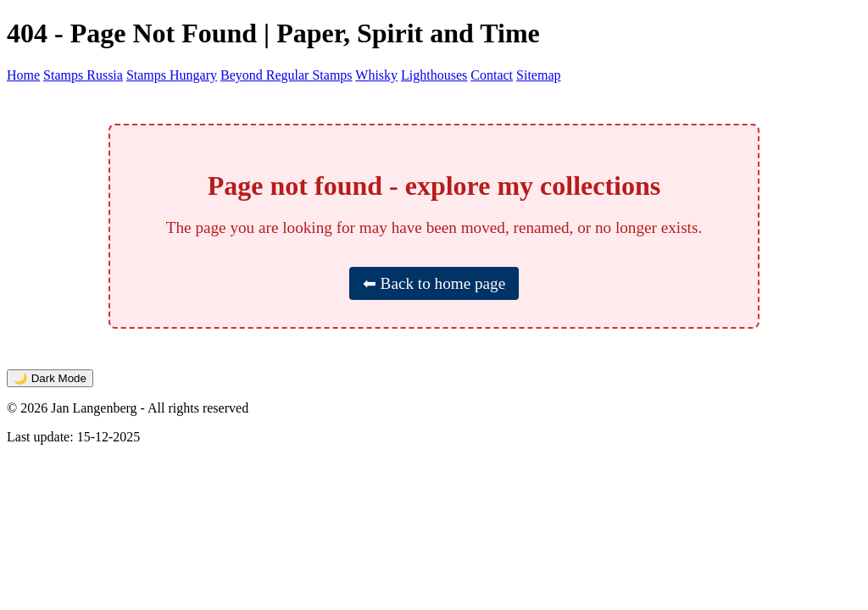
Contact (492, 75)
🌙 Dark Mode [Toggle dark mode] (50, 378)
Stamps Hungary (172, 75)
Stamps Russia (83, 75)
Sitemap (538, 75)
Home (23, 75)
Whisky (376, 75)
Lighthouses (434, 75)
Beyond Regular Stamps (287, 75)
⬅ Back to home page (434, 283)
